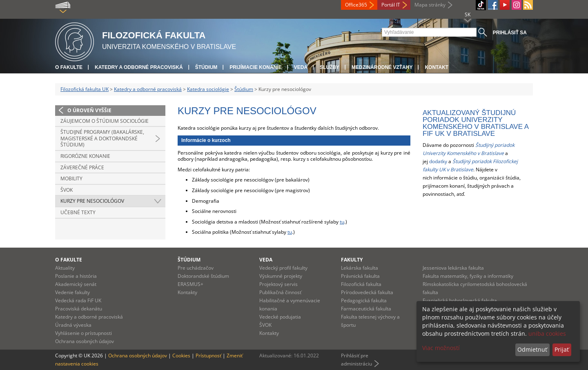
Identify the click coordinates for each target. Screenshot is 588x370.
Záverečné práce (82, 167)
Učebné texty (78, 212)
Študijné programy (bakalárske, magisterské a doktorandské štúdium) (102, 138)
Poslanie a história (76, 276)
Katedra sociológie (208, 89)
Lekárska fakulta (360, 268)
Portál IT (391, 5)
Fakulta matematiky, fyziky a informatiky (468, 276)
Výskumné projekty (281, 276)
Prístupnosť (208, 356)
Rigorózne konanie (85, 156)
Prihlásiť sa (510, 33)
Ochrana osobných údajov (85, 341)
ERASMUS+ (190, 284)
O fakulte (69, 67)
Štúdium (206, 67)
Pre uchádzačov (196, 268)
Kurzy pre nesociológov (92, 201)
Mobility (71, 178)
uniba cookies (547, 333)
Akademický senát (76, 284)
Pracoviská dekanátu (79, 309)
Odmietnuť (532, 349)
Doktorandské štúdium (203, 276)
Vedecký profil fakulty (283, 268)
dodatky (438, 161)
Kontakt (437, 67)
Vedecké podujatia (280, 317)
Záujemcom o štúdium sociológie (105, 121)
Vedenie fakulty (72, 292)
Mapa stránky (430, 5)
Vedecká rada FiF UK (78, 300)
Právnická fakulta (360, 276)
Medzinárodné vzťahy (382, 67)
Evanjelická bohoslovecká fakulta (460, 300)
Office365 (356, 5)
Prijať (562, 349)
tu (342, 222)
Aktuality (65, 268)
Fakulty (352, 260)
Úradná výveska (73, 325)
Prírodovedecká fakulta (367, 292)
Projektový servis (278, 284)
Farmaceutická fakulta (366, 309)
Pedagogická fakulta (364, 300)
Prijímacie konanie (255, 67)
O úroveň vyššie (89, 110)
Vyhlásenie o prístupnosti (84, 333)
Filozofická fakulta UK (85, 89)
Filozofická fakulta (361, 284)
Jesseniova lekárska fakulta (453, 268)
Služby (330, 67)
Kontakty (187, 292)
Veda (301, 67)
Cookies (181, 356)
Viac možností (441, 348)
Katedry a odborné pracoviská (139, 67)
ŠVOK (67, 190)
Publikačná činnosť (280, 292)
